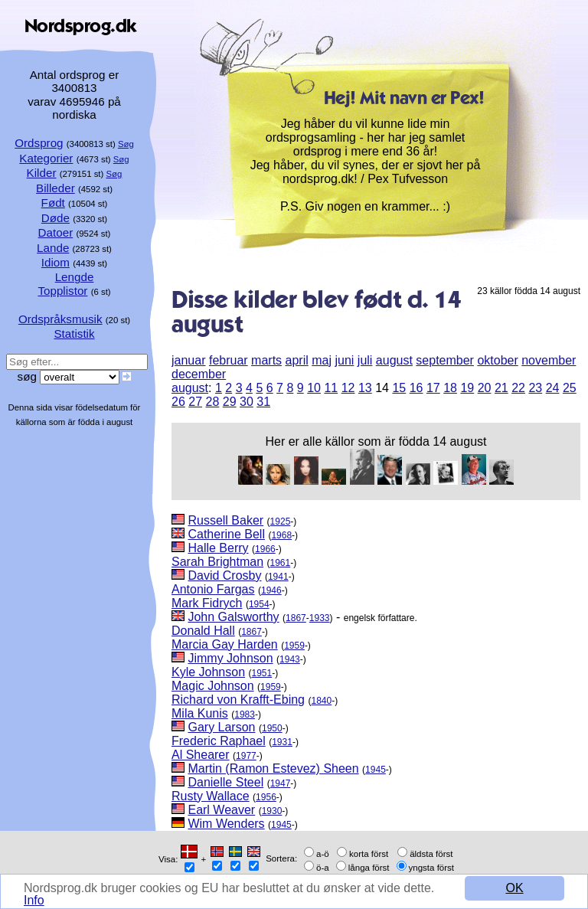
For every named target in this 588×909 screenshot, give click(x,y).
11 (331, 388)
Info (34, 900)
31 (263, 402)
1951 (262, 673)
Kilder (42, 173)
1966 (265, 549)
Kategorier (46, 158)
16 (416, 388)
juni (344, 360)
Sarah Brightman (217, 562)
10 (314, 388)
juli (365, 360)
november (549, 360)
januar (188, 360)
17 (433, 388)
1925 (281, 522)
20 (485, 388)
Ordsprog (39, 143)
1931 (282, 742)
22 (518, 388)
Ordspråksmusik (60, 319)
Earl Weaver (221, 810)
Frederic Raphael (219, 741)
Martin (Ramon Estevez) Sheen (273, 768)
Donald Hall (203, 631)
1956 (266, 797)
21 (501, 388)
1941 (278, 577)
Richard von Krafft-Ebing (238, 700)
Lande (53, 248)
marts (266, 360)
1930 (272, 811)
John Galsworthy (233, 617)
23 (535, 388)
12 (348, 388)
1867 (296, 618)
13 (365, 388)
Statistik (74, 334)
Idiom (56, 262)
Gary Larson (221, 727)
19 (467, 388)
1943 (290, 659)
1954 (259, 604)
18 (450, 388)
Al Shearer (201, 755)
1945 (376, 770)
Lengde (75, 277)
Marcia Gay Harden (225, 644)
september (445, 360)
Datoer (56, 232)
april (297, 360)
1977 (246, 756)
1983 (245, 714)
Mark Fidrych (207, 603)
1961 (281, 563)
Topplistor (62, 291)
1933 (320, 618)
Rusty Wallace (211, 796)
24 (553, 388)
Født (53, 203)
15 (399, 388)
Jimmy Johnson (230, 658)
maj (322, 360)
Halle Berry (218, 548)
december (199, 374)
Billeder (56, 188)
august (394, 360)
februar (229, 360)
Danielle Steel (225, 782)
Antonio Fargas (213, 589)
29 (230, 402)
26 (178, 402)
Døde (56, 218)
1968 (281, 535)
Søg (126, 144)
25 (570, 388)
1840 (321, 701)
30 (247, 402)
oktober (497, 360)
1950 (272, 728)
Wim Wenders (226, 824)
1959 (294, 646)
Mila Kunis (200, 713)
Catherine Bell (226, 534)
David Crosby (224, 575)
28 (213, 402)
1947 (281, 783)
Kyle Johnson (208, 672)
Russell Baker (225, 520)
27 (195, 402)
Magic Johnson (213, 686)
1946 (271, 590)
